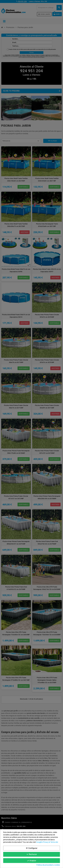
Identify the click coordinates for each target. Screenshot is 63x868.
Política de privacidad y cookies (48, 865)
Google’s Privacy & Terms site (47, 842)
